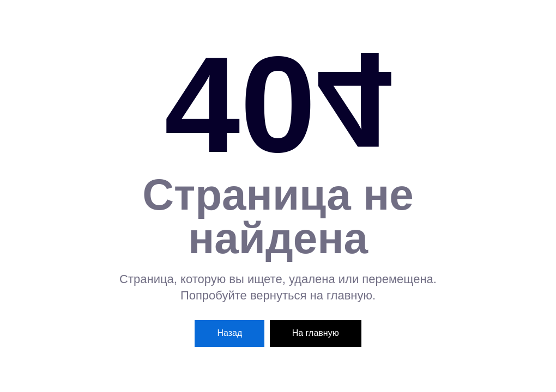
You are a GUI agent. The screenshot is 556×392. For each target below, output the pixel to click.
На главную (316, 333)
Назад (229, 333)
